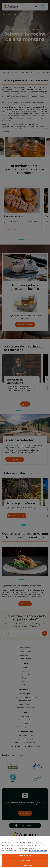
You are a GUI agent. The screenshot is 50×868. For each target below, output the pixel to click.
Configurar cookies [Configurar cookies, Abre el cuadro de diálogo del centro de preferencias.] (25, 865)
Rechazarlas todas (25, 860)
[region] (25, 852)
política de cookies (38, 851)
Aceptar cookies (25, 856)
